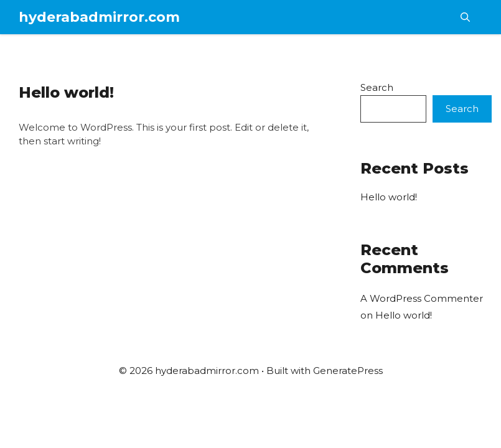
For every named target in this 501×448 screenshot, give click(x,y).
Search (377, 87)
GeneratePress (348, 371)
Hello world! (66, 92)
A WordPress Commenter (422, 298)
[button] (465, 17)
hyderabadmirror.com (99, 17)
